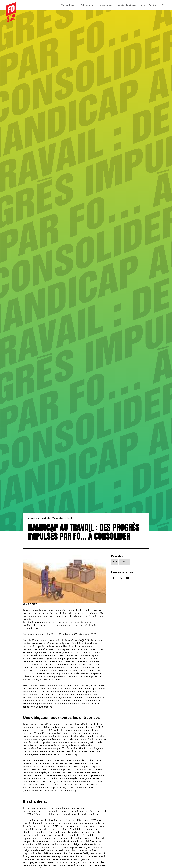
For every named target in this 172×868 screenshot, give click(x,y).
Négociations (106, 5)
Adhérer (153, 5)
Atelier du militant (127, 5)
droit (115, 562)
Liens (142, 5)
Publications (87, 5)
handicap (125, 562)
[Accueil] (11, 12)
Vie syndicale (68, 5)
